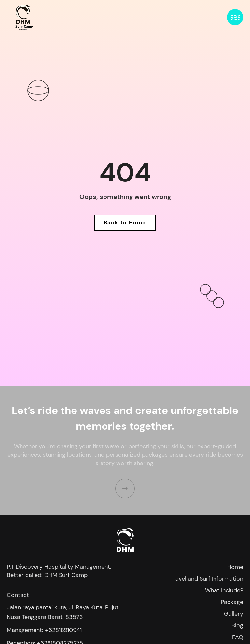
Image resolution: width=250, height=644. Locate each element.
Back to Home (125, 223)
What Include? (224, 590)
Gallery (234, 614)
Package (232, 602)
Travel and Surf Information (207, 579)
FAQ (238, 637)
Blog (237, 625)
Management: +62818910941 (44, 630)
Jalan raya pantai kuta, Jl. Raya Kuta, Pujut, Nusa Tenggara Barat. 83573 (63, 612)
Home (235, 567)
